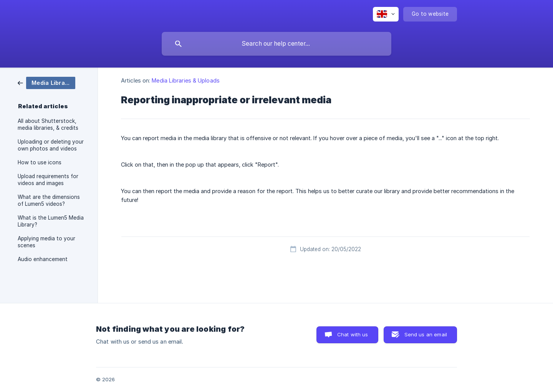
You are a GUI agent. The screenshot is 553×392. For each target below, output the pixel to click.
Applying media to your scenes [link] (46, 242)
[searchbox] (276, 44)
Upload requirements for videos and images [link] (48, 180)
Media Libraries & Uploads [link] (186, 80)
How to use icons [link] (40, 162)
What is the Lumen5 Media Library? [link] (51, 221)
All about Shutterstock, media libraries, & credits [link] (48, 124)
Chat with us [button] (353, 334)
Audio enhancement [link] (43, 259)
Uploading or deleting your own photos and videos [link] (51, 145)
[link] (46, 82)
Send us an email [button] (426, 334)
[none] (386, 14)
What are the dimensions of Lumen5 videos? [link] (49, 200)
